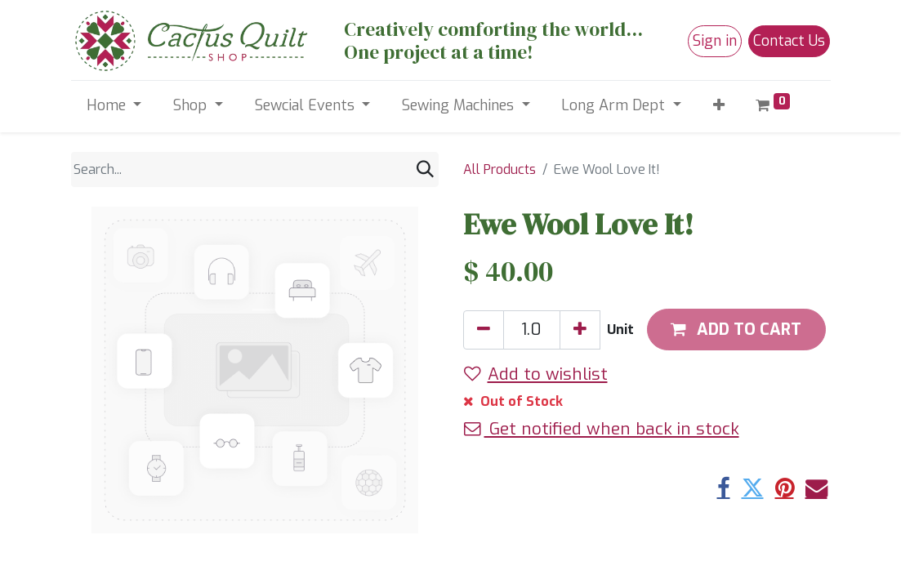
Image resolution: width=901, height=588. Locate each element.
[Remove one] (484, 330)
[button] (718, 106)
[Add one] (580, 330)
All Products (500, 169)
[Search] (425, 169)
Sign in (715, 41)
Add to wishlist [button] (536, 374)
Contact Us (789, 41)
